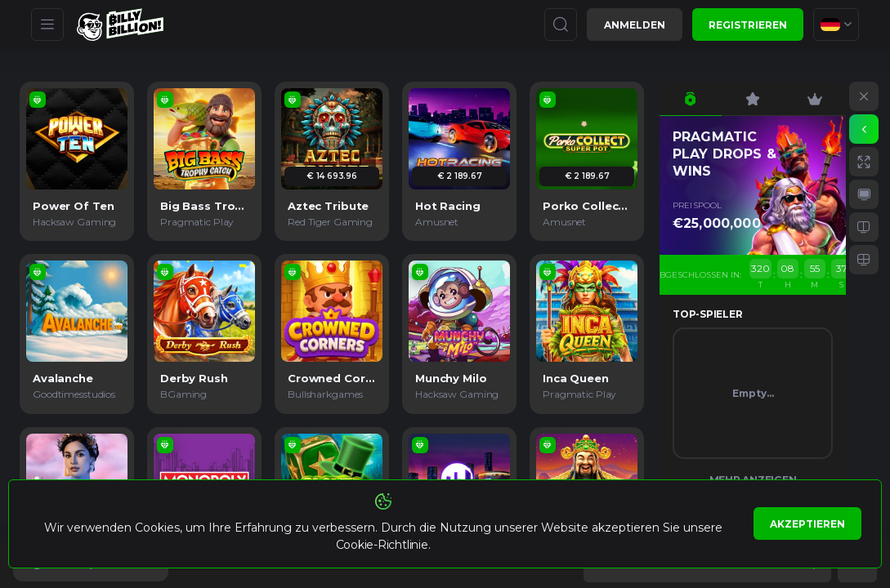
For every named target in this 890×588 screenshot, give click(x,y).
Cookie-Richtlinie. (383, 545)
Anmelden (635, 25)
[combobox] (836, 24)
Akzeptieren (807, 524)
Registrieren (748, 25)
